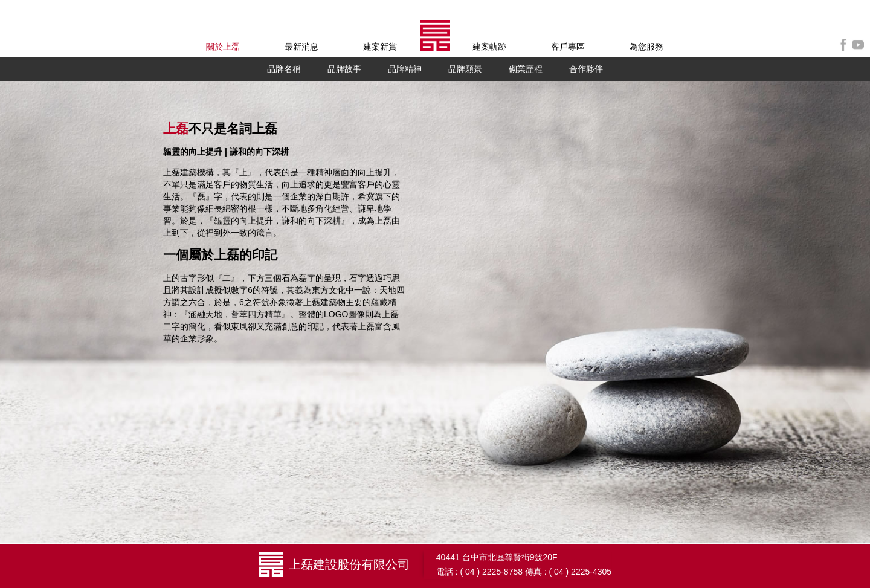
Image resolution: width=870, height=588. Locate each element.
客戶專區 (568, 47)
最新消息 (301, 47)
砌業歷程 (526, 69)
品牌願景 (465, 69)
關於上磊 (223, 47)
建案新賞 (380, 47)
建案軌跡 (489, 47)
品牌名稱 (284, 69)
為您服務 (646, 47)
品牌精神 (405, 69)
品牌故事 (344, 69)
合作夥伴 (586, 69)
